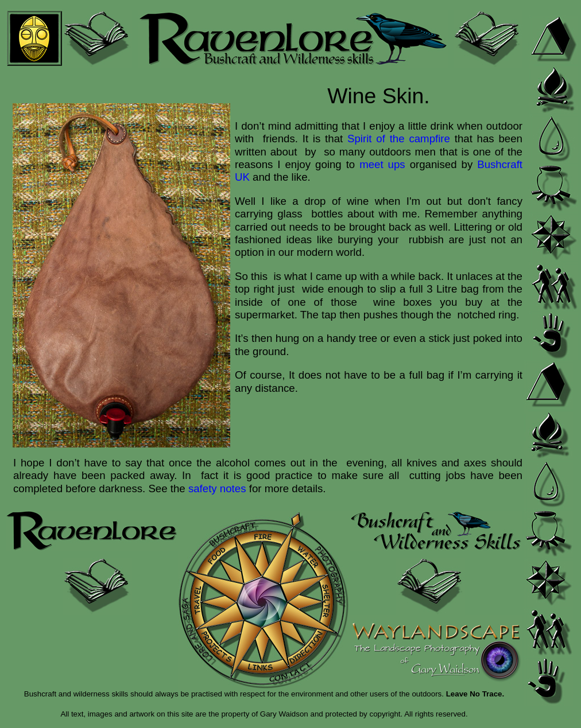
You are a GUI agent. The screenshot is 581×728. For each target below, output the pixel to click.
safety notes (217, 488)
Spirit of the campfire (399, 139)
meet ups (382, 164)
